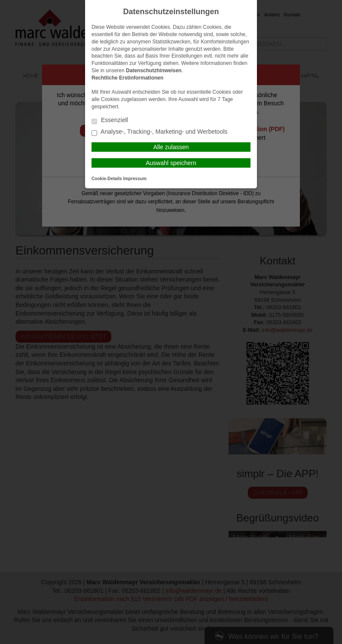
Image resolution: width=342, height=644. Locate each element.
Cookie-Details (107, 179)
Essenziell (110, 121)
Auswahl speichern (171, 163)
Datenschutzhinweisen (154, 71)
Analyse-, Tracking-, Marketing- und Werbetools (160, 132)
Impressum (135, 179)
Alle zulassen (171, 147)
